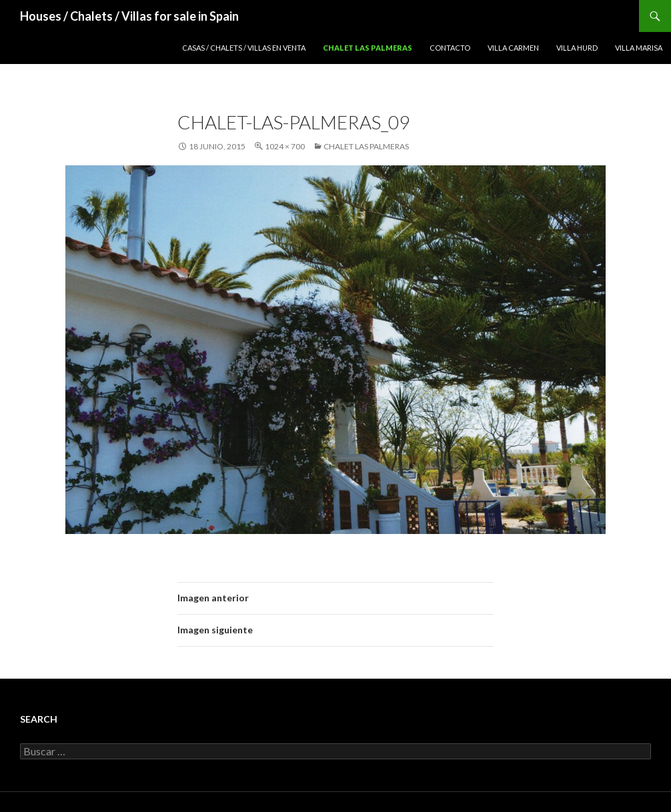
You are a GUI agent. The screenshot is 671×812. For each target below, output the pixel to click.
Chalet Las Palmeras (368, 48)
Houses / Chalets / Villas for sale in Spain (129, 16)
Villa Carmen (513, 48)
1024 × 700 (285, 146)
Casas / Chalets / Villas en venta (244, 48)
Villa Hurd (577, 48)
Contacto (450, 48)
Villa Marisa (639, 48)
